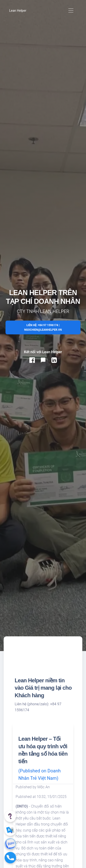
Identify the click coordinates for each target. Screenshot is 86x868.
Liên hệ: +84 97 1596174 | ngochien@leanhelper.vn (43, 327)
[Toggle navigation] (71, 11)
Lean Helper (18, 11)
